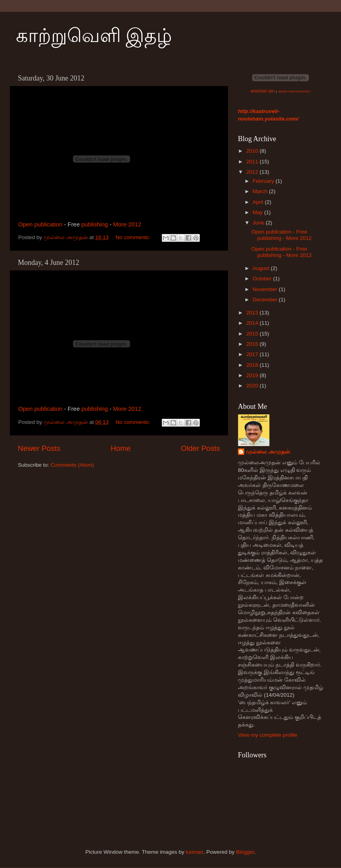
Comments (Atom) (73, 465)
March (261, 191)
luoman (194, 852)
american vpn (262, 91)
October (263, 279)
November (266, 289)
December (266, 300)
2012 (253, 172)
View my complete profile (268, 735)
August (262, 268)
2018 (253, 365)
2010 (253, 151)
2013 (253, 313)
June (259, 223)
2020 (253, 386)
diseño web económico (294, 91)
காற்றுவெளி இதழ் (94, 35)
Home (121, 448)
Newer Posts (39, 448)
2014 (253, 323)
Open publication (40, 224)
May (258, 212)
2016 (253, 344)
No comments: (133, 237)
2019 (253, 375)
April (259, 202)
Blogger (245, 852)
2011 (253, 162)
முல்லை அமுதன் (268, 452)
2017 (253, 354)
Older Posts (200, 448)
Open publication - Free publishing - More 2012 (282, 235)
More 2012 (127, 224)
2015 (253, 334)
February (264, 181)
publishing (95, 224)
